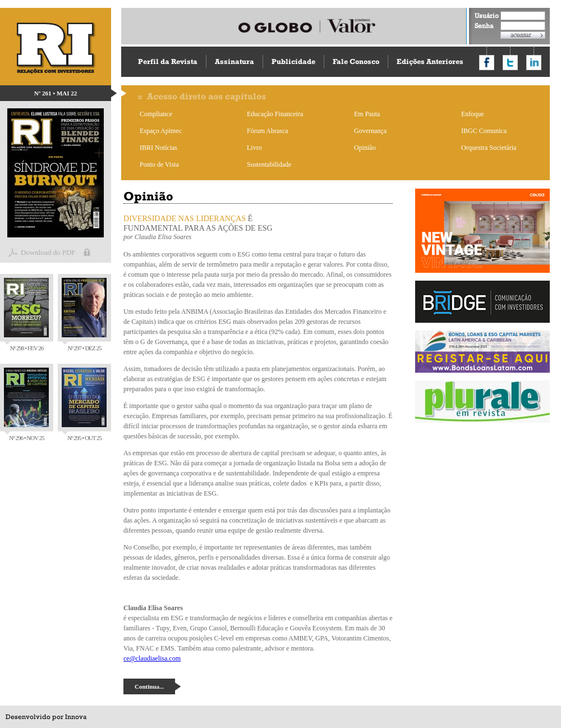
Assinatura (234, 61)
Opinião (365, 148)
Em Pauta (367, 114)
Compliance (156, 114)
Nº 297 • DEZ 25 (84, 315)
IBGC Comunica (484, 131)
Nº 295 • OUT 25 (84, 404)
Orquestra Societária (489, 148)
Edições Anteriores (430, 61)
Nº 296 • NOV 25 (26, 404)
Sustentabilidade (269, 164)
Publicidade (293, 61)
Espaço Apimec (161, 131)
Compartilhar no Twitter (510, 63)
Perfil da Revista (168, 61)
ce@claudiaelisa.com (152, 658)
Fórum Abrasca (268, 131)
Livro (254, 148)
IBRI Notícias (158, 148)
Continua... (149, 686)
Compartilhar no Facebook (487, 63)
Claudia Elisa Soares (163, 237)
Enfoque (473, 114)
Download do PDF (48, 252)
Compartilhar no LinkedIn (534, 63)
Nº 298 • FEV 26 (26, 315)
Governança (370, 131)
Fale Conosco (356, 61)
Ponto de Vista (159, 164)
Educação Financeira (275, 114)
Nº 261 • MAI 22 (56, 93)
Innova (76, 717)
